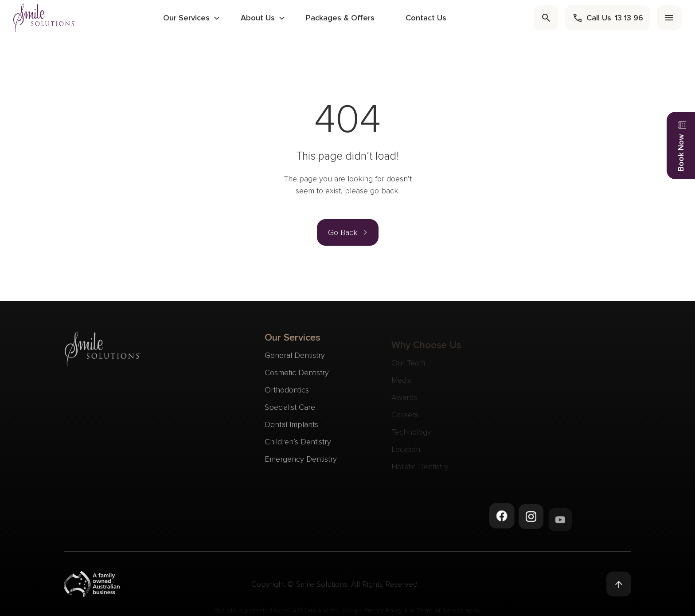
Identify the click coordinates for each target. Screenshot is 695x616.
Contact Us (426, 18)
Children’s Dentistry (298, 447)
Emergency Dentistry (301, 464)
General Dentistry (295, 361)
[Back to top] (619, 587)
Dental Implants (291, 430)
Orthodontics (287, 395)
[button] (348, 232)
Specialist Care (290, 412)
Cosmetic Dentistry (297, 378)
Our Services (186, 18)
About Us (258, 18)
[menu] (669, 18)
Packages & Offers (340, 18)
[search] (546, 18)
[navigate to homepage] (44, 18)
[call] (608, 18)
